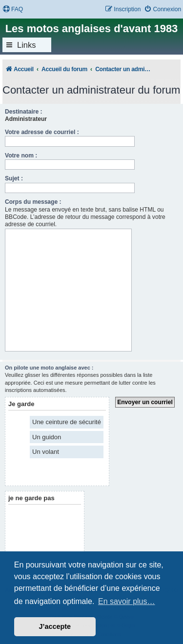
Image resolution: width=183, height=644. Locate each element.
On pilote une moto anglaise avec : (49, 368)
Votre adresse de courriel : (42, 132)
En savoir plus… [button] (127, 601)
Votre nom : (21, 156)
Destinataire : (24, 112)
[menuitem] (13, 10)
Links (27, 45)
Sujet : (14, 178)
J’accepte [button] (55, 626)
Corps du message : (33, 202)
